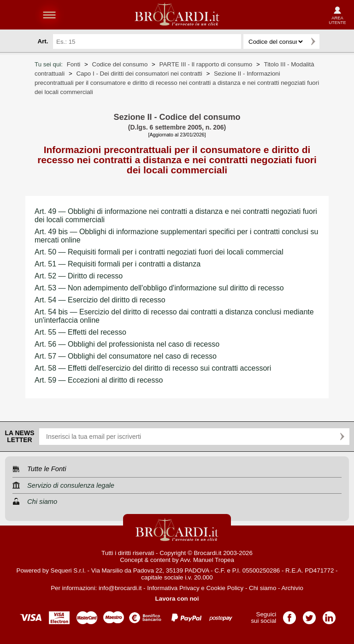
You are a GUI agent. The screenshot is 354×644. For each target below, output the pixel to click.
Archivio (292, 588)
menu (49, 15)
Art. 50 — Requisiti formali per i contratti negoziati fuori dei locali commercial (159, 252)
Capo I (139, 74)
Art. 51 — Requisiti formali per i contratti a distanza (118, 264)
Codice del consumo (120, 64)
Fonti (74, 64)
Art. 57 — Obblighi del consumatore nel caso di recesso (126, 356)
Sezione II (177, 83)
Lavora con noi (177, 599)
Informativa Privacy (173, 588)
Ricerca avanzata (330, 41)
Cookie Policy (225, 588)
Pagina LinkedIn (329, 615)
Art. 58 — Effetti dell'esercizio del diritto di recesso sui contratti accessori (153, 368)
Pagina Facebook (289, 615)
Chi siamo (263, 588)
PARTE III (206, 64)
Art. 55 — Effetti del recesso (80, 332)
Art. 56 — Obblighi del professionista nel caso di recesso (127, 344)
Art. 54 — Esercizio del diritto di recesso (100, 300)
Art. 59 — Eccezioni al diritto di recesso (99, 380)
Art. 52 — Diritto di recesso (79, 276)
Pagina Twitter (309, 615)
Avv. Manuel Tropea (207, 560)
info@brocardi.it (120, 588)
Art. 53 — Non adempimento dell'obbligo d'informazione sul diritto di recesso (159, 288)
